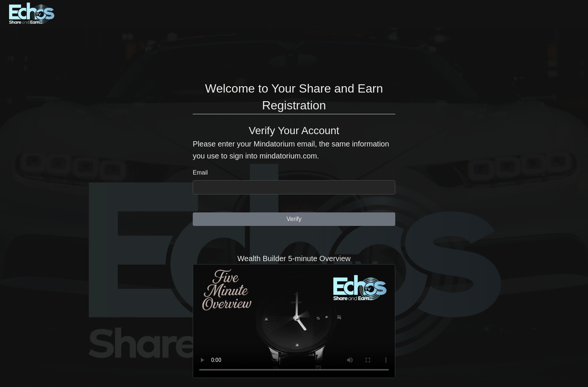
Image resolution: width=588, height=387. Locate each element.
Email (200, 173)
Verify (294, 219)
